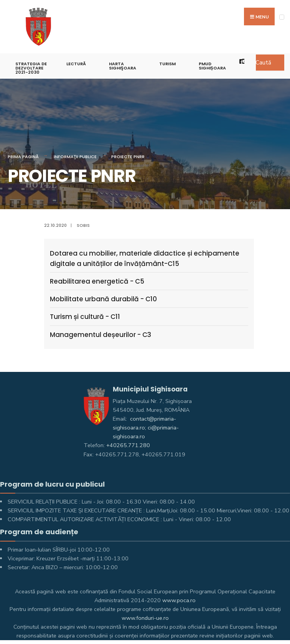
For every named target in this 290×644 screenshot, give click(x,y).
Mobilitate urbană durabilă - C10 (103, 299)
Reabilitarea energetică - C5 (97, 281)
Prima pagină (23, 157)
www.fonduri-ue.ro (145, 618)
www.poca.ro (179, 600)
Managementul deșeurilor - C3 (101, 335)
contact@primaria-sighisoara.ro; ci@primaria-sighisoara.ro (146, 428)
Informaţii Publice (75, 157)
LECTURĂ (76, 64)
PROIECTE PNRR (128, 157)
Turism (167, 64)
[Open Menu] (282, 17)
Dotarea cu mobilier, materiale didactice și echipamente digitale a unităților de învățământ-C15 (145, 258)
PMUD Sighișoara (212, 66)
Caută (263, 63)
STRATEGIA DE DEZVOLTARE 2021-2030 (31, 68)
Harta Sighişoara (123, 66)
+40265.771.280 (128, 445)
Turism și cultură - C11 (85, 317)
